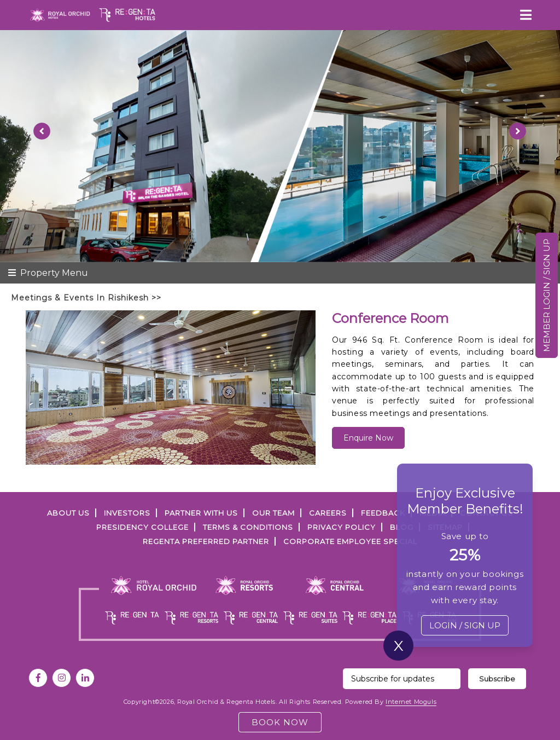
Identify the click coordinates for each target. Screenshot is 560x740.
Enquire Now (368, 438)
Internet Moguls (411, 702)
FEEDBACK (383, 513)
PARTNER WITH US (201, 513)
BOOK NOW (280, 722)
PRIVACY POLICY (342, 527)
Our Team (273, 513)
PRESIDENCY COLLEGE (142, 527)
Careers (328, 513)
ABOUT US (68, 513)
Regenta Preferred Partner (206, 541)
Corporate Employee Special (350, 541)
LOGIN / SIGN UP (465, 625)
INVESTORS (127, 513)
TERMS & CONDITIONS (248, 527)
